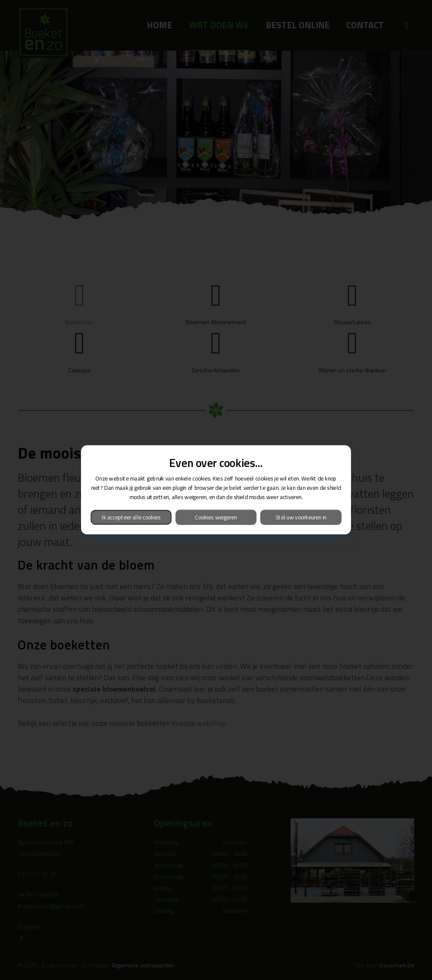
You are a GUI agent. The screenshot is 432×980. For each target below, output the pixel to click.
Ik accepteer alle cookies (131, 517)
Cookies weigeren (216, 517)
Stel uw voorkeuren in (301, 517)
